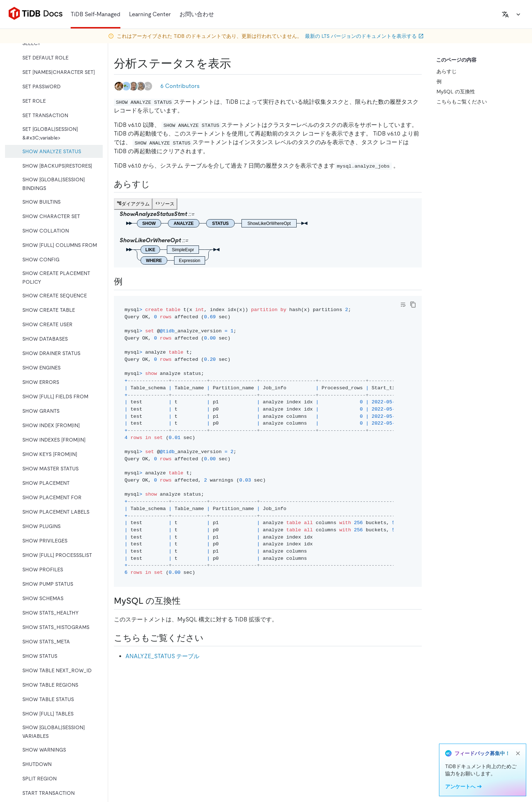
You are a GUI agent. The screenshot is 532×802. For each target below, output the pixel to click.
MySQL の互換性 (456, 92)
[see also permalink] (209, 638)
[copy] (413, 305)
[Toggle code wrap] (403, 305)
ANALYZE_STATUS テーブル (162, 656)
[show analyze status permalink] (237, 63)
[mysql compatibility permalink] (186, 601)
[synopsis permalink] (156, 184)
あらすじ (447, 71)
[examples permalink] (128, 282)
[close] (518, 753)
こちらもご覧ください (462, 102)
